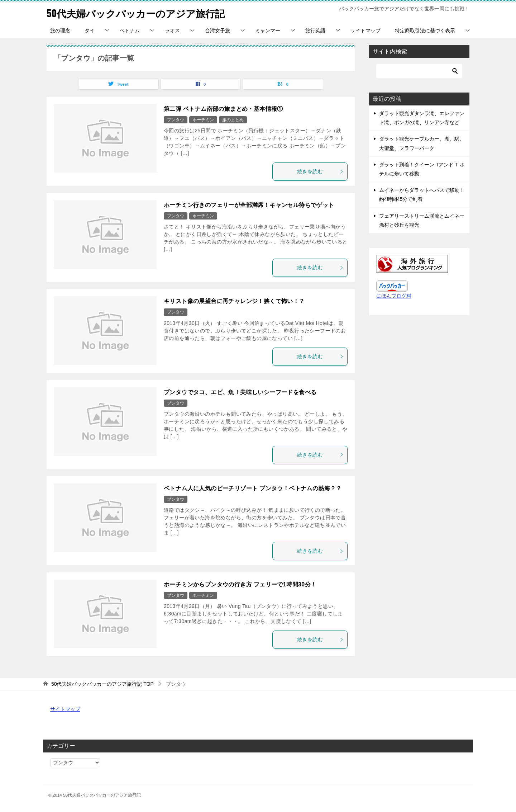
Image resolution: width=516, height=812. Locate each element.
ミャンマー (268, 30)
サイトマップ (365, 30)
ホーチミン (203, 120)
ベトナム (130, 30)
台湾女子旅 (218, 30)
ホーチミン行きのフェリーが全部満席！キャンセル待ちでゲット (249, 205)
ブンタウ (176, 120)
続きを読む (320, 171)
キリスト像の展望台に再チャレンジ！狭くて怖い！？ (234, 301)
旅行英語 (315, 30)
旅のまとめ (233, 120)
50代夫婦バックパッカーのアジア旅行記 (145, 12)
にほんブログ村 (394, 296)
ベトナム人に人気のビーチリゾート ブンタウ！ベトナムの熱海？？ (253, 488)
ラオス (172, 30)
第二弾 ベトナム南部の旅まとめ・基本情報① (223, 109)
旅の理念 (60, 30)
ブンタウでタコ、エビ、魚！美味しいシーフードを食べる (240, 392)
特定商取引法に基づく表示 (425, 30)
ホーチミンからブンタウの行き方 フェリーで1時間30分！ (240, 584)
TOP (102, 684)
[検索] (419, 71)
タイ (90, 30)
